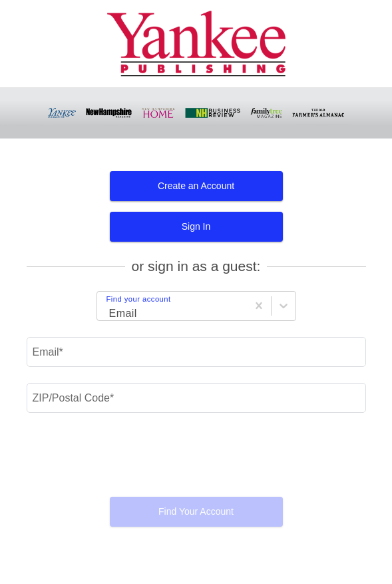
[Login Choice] (107, 308)
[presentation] (196, 460)
